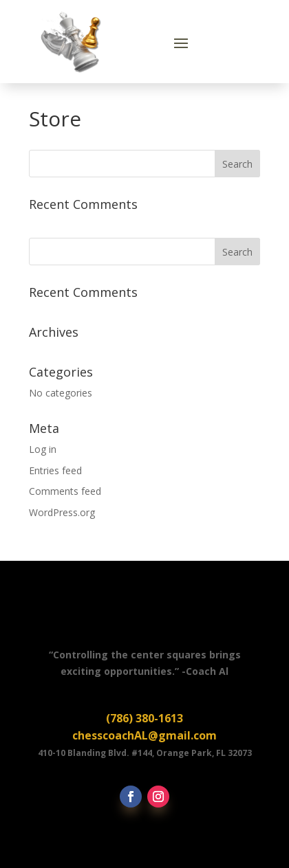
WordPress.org (62, 512)
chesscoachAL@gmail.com (144, 735)
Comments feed (65, 491)
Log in (43, 449)
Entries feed (55, 470)
